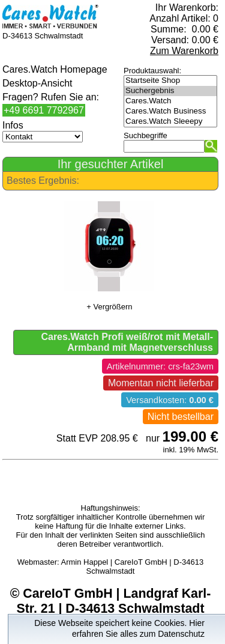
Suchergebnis (170, 91)
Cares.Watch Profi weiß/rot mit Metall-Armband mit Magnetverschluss (127, 342)
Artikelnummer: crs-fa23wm (160, 366)
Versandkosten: (170, 400)
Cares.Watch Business (170, 111)
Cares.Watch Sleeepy (170, 122)
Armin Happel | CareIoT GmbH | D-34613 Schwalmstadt (133, 567)
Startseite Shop (170, 81)
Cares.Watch (170, 101)
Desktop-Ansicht (37, 83)
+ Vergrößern (109, 307)
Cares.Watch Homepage (55, 69)
